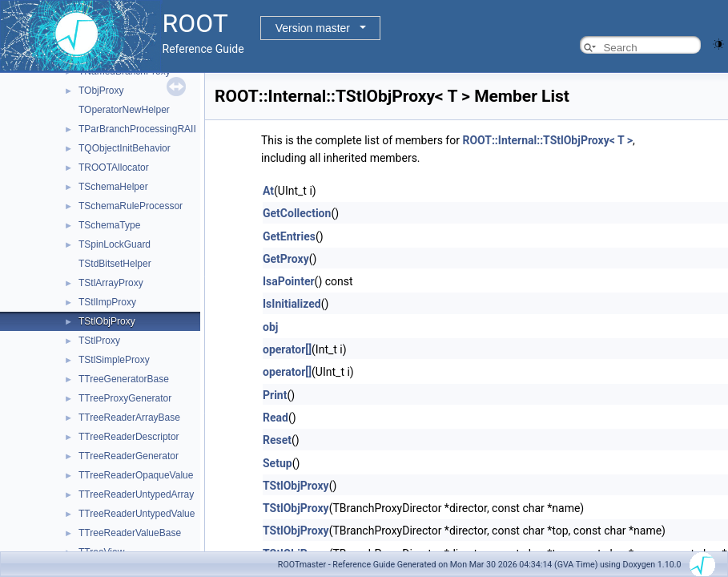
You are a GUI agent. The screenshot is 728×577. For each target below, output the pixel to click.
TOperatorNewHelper (124, 110)
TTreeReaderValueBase (130, 533)
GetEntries (289, 236)
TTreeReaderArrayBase (129, 418)
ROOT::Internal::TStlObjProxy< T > (547, 140)
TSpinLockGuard (115, 244)
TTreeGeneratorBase (124, 379)
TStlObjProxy (107, 321)
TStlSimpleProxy (114, 360)
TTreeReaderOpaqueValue (136, 475)
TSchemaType (109, 225)
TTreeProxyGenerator (125, 398)
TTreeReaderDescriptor (129, 437)
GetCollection (297, 213)
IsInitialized (292, 304)
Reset (277, 440)
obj (270, 327)
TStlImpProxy (107, 302)
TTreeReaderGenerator (129, 456)
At (268, 191)
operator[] (287, 349)
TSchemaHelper (113, 187)
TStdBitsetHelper (115, 264)
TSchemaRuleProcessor (131, 206)
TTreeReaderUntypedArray (136, 494)
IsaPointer (289, 281)
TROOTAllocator (114, 167)
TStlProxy (99, 341)
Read (276, 418)
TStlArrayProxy (111, 283)
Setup (278, 463)
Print (275, 395)
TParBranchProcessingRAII (137, 129)
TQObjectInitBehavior (125, 148)
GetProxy (286, 259)
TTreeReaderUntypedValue (137, 514)
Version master (313, 28)
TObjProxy (101, 91)
